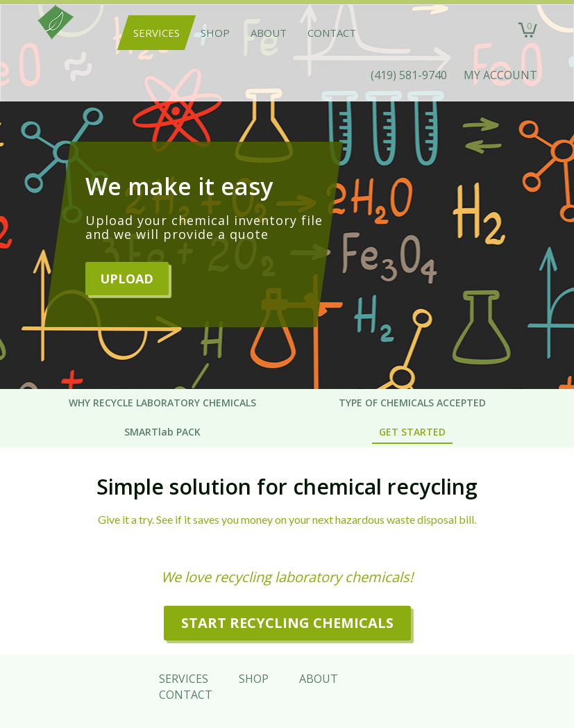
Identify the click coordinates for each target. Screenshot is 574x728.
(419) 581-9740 (409, 75)
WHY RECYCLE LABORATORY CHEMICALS (162, 403)
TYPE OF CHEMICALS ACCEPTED (412, 403)
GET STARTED (412, 432)
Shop (215, 33)
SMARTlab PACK (162, 432)
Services (157, 33)
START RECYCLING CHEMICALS (287, 623)
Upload (127, 279)
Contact (332, 33)
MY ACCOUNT (500, 75)
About (269, 33)
